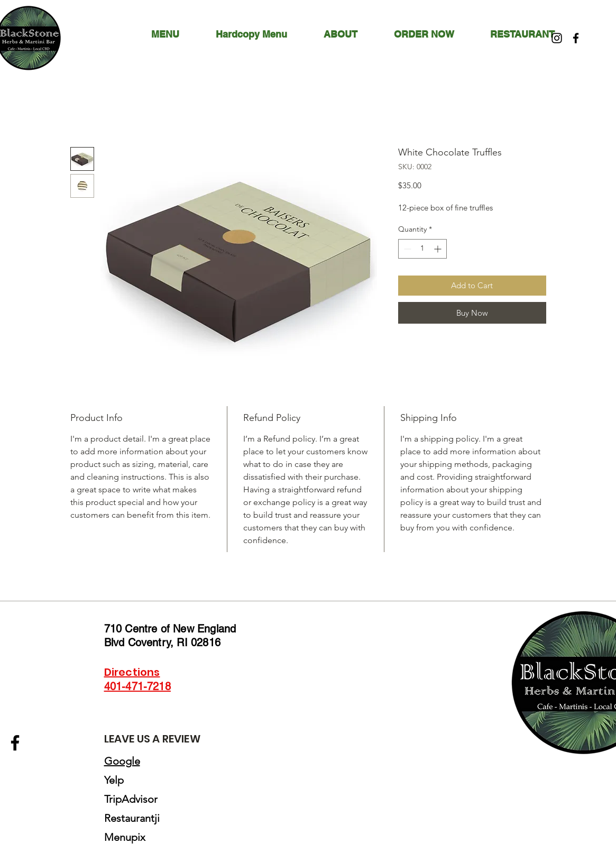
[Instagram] (557, 38)
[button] (351, 34)
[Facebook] (576, 38)
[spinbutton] (422, 249)
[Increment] (439, 249)
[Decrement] (406, 249)
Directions (132, 672)
